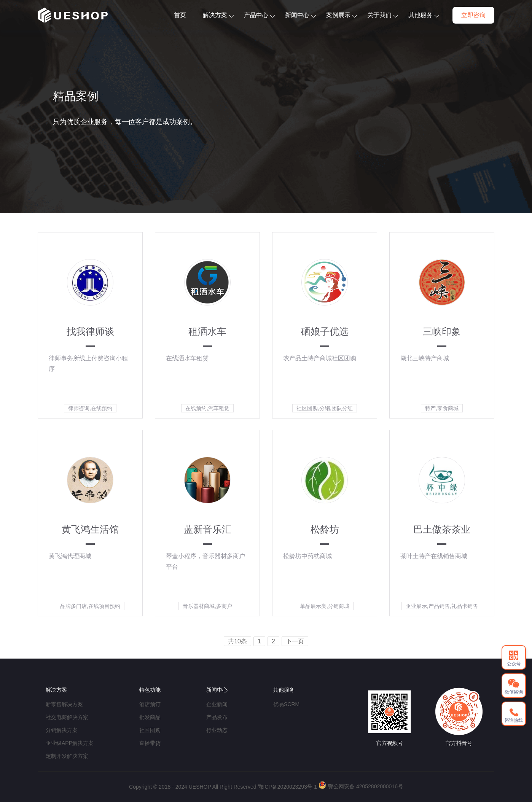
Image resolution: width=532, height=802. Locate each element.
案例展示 (342, 15)
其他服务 (424, 15)
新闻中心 (300, 15)
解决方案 (218, 15)
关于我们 (383, 15)
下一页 (295, 641)
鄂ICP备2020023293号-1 (288, 787)
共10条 (237, 641)
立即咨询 (473, 15)
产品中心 (259, 15)
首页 (180, 15)
